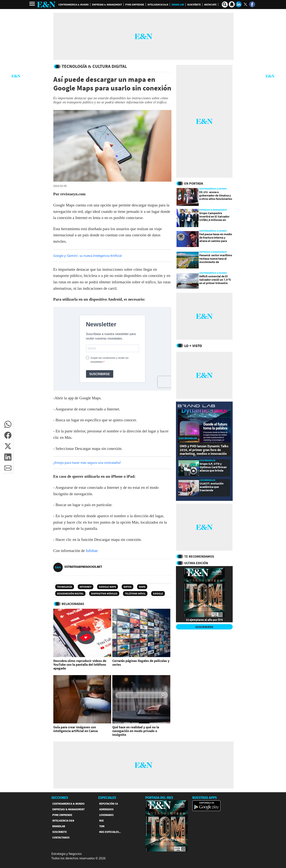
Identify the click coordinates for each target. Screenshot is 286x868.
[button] (8, 424)
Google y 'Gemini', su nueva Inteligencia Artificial (88, 256)
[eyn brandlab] (196, 406)
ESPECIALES (107, 798)
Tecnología (65, 587)
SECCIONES (60, 798)
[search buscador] (225, 5)
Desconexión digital (70, 594)
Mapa (142, 587)
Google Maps (108, 587)
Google (158, 594)
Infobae (92, 551)
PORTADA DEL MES (159, 798)
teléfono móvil (135, 594)
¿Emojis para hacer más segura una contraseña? (87, 463)
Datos (128, 587)
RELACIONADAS (73, 604)
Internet (86, 587)
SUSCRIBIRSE (204, 627)
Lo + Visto (193, 346)
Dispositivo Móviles (104, 594)
